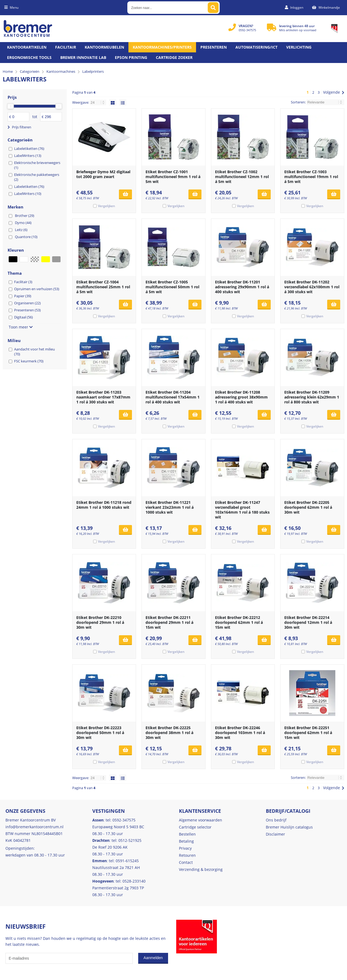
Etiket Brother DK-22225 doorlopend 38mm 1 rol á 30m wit (169, 733)
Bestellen (187, 834)
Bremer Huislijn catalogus (289, 827)
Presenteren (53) (27, 310)
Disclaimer (275, 834)
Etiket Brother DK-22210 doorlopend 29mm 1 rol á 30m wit (100, 622)
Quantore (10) (26, 237)
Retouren (187, 855)
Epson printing (131, 57)
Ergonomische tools (29, 57)
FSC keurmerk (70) (29, 361)
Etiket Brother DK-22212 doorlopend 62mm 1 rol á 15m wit (239, 622)
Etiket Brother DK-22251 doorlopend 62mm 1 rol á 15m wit (308, 733)
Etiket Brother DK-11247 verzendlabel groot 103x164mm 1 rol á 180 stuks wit (242, 510)
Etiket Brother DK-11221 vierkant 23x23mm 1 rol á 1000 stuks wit (170, 507)
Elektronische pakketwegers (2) (37, 177)
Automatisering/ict (256, 47)
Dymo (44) (23, 223)
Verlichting (299, 47)
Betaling (186, 841)
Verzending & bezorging (201, 869)
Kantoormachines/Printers (162, 47)
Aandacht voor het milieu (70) (34, 352)
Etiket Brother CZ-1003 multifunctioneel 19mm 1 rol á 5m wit (311, 177)
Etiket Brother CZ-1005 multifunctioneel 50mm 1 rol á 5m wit (172, 287)
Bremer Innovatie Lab (83, 57)
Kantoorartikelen (27, 47)
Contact (186, 862)
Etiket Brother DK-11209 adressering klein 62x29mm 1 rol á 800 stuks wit (312, 397)
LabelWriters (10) (28, 194)
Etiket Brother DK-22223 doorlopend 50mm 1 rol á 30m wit (100, 733)
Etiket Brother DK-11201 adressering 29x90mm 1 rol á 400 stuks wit (242, 287)
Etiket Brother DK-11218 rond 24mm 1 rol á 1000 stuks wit (104, 505)
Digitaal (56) (23, 317)
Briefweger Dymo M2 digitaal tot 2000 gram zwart (103, 174)
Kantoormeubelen (104, 47)
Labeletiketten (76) (29, 148)
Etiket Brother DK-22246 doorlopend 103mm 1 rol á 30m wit (240, 733)
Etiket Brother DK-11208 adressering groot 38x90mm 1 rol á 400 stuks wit (241, 397)
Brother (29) (25, 216)
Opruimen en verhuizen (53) (37, 289)
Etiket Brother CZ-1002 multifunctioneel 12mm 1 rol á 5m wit (242, 177)
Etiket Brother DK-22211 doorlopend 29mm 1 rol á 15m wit (169, 622)
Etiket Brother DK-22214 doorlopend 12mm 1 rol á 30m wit (308, 622)
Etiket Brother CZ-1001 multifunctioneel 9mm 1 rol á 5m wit (173, 177)
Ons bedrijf (276, 820)
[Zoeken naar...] (213, 8)
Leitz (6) (21, 230)
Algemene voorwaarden (201, 820)
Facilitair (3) (23, 282)
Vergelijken (106, 206)
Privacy (185, 848)
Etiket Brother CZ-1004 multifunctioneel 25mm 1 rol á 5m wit (103, 287)
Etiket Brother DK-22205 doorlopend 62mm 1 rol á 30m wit (308, 507)
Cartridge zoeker (174, 57)
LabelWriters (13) (28, 156)
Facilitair (66, 47)
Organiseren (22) (27, 303)
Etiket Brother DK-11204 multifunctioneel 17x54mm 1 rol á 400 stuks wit (173, 397)
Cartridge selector (195, 827)
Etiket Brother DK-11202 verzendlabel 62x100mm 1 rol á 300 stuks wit (312, 287)
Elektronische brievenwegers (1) (37, 165)
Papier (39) (23, 296)
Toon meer (21, 327)
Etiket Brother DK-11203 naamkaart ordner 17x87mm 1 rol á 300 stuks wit (103, 397)
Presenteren (214, 47)
